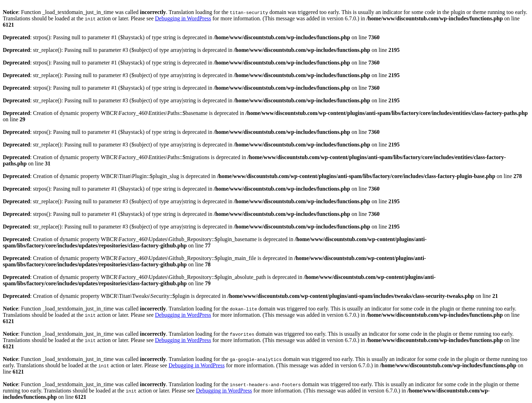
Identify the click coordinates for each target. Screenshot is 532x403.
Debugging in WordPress (183, 18)
